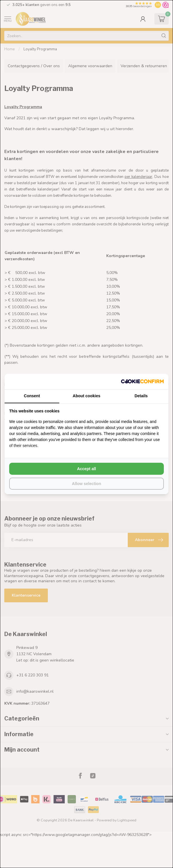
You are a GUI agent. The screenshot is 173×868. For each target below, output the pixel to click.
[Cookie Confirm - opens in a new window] (142, 382)
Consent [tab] (32, 396)
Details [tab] (141, 396)
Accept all (86, 469)
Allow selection (86, 484)
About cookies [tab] (86, 396)
